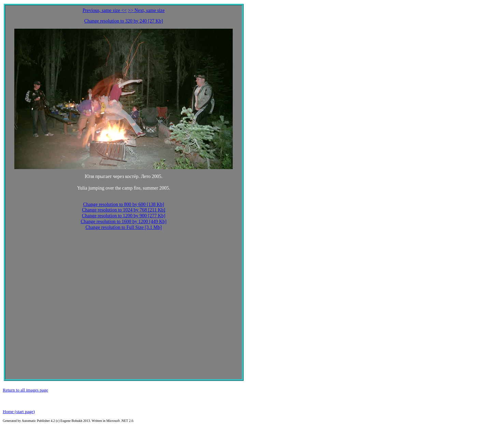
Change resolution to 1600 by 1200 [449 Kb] (124, 222)
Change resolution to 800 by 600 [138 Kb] (124, 204)
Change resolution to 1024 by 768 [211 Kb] (124, 210)
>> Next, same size (146, 10)
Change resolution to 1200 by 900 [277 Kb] (124, 216)
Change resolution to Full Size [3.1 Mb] (124, 227)
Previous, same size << (105, 10)
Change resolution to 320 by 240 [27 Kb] (124, 21)
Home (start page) (19, 411)
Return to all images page (25, 390)
